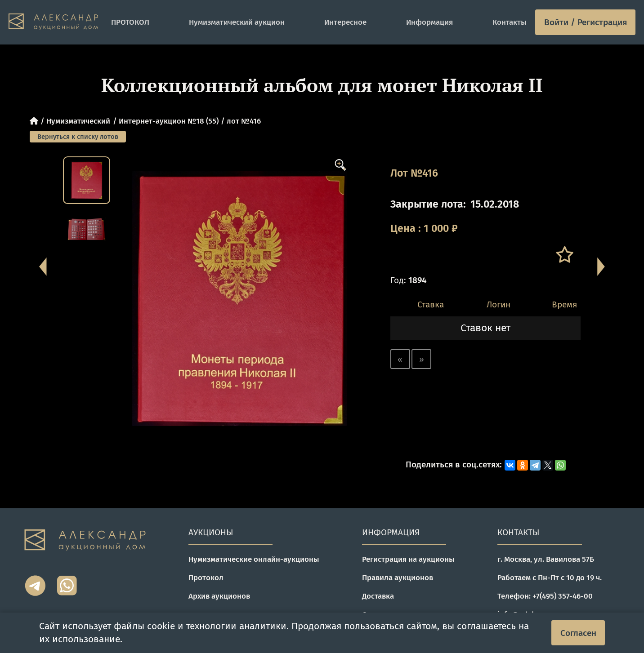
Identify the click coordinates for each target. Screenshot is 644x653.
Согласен (578, 633)
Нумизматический (78, 121)
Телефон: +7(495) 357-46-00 (545, 596)
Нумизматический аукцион (237, 22)
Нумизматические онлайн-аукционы (254, 559)
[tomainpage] (56, 22)
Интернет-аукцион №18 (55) (169, 121)
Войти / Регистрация (586, 22)
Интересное (345, 22)
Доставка (378, 596)
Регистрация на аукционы (408, 559)
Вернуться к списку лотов (78, 137)
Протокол (206, 577)
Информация (429, 22)
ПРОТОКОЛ (130, 22)
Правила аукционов (398, 577)
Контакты (510, 22)
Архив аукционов (219, 596)
